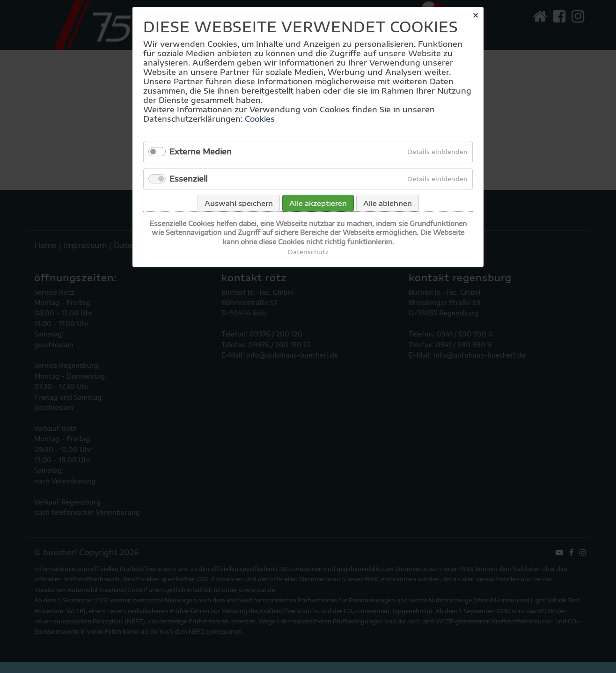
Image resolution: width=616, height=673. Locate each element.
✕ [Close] (475, 15)
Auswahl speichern (239, 203)
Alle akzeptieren (318, 203)
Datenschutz (308, 252)
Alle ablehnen (388, 203)
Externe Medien (201, 152)
